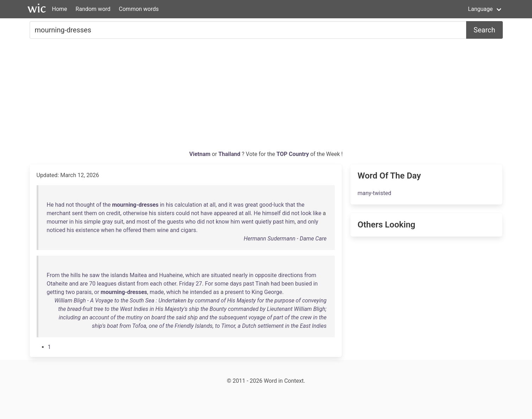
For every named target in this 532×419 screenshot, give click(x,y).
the (107, 205)
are (205, 275)
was (239, 205)
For (209, 284)
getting (56, 292)
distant (127, 284)
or (97, 292)
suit (119, 222)
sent (77, 213)
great (252, 205)
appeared (226, 213)
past (278, 222)
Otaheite (57, 284)
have (207, 213)
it (230, 205)
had (60, 205)
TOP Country (293, 154)
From (53, 275)
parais (84, 292)
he (118, 230)
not (70, 205)
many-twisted (374, 193)
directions (290, 275)
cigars (188, 230)
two (70, 292)
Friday (187, 284)
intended (201, 292)
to (248, 292)
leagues (107, 284)
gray (107, 222)
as (216, 292)
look (306, 213)
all (213, 205)
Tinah (262, 284)
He (50, 205)
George (273, 292)
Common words (139, 9)
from (310, 275)
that (290, 205)
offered (132, 230)
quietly (263, 222)
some (221, 284)
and (223, 205)
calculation (188, 205)
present (234, 292)
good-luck (271, 205)
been (288, 284)
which (193, 275)
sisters (166, 213)
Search (484, 30)
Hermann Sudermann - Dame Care (285, 239)
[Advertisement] (266, 97)
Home (60, 9)
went (247, 222)
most (143, 222)
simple (92, 222)
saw (95, 275)
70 (92, 284)
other (170, 284)
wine (163, 230)
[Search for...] (248, 30)
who (190, 222)
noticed (56, 230)
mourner (57, 222)
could (183, 213)
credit (113, 213)
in (162, 205)
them (91, 213)
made (157, 292)
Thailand (230, 154)
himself (271, 213)
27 (199, 284)
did (286, 213)
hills (76, 275)
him (235, 222)
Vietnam (201, 154)
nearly (240, 275)
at (206, 205)
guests (175, 222)
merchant (59, 213)
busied (303, 284)
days (236, 284)
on (102, 213)
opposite (266, 275)
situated (221, 275)
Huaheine (171, 275)
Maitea (138, 275)
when (107, 230)
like (317, 213)
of (99, 205)
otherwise (135, 213)
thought (85, 205)
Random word (93, 9)
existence (87, 230)
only (313, 222)
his (170, 205)
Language (480, 9)
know (223, 222)
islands (119, 275)
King (257, 292)
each (156, 284)
